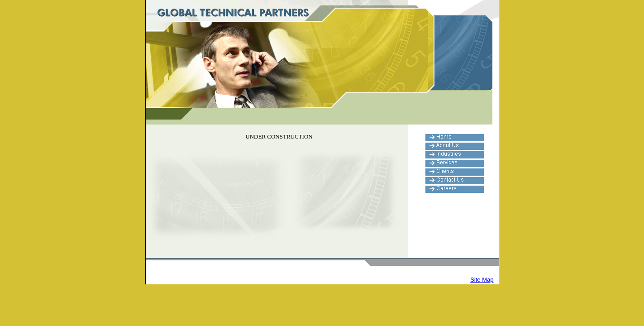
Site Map (482, 280)
